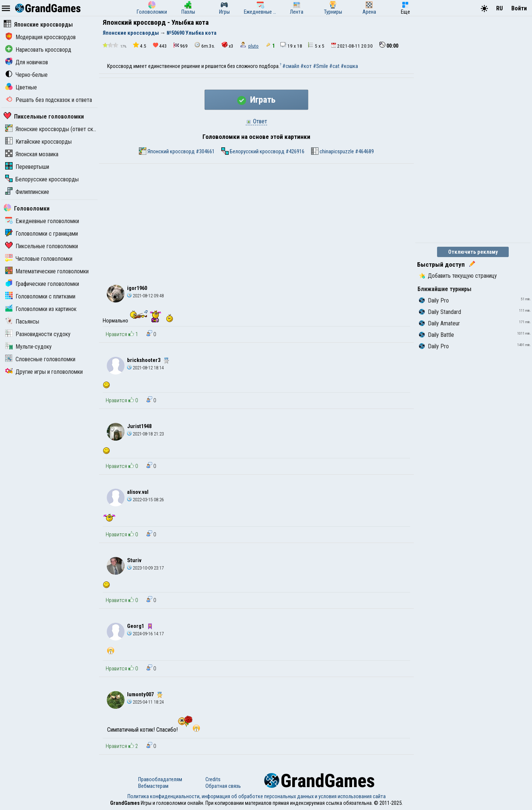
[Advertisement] (256, 219)
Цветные (21, 87)
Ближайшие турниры (444, 289)
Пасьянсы (22, 322)
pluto (253, 46)
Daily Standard (440, 312)
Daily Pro (434, 300)
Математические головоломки (47, 271)
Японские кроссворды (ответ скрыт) (55, 129)
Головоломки (27, 209)
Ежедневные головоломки (42, 221)
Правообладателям (160, 779)
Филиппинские (27, 192)
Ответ (256, 121)
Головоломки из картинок (41, 309)
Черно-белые (26, 75)
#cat (334, 66)
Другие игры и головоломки (44, 372)
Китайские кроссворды (38, 142)
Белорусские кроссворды (42, 179)
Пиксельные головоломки (44, 117)
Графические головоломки (42, 284)
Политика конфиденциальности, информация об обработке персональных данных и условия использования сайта (257, 796)
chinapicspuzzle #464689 (342, 151)
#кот (306, 66)
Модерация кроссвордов (40, 37)
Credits (213, 779)
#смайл (291, 66)
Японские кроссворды (38, 25)
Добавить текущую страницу (458, 276)
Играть (256, 100)
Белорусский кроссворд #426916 (263, 151)
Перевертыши (27, 167)
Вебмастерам (153, 786)
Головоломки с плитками (40, 296)
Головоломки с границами (42, 234)
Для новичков (27, 62)
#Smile (320, 66)
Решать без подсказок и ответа (49, 100)
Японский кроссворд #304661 (177, 151)
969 (181, 46)
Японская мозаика (32, 154)
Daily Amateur (439, 323)
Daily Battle (436, 335)
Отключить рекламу (473, 252)
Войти (519, 8)
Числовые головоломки (39, 259)
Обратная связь (223, 786)
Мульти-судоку (28, 347)
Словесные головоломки (40, 359)
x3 (228, 45)
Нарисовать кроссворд (38, 50)
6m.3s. (205, 45)
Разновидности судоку (38, 334)
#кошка (349, 66)
